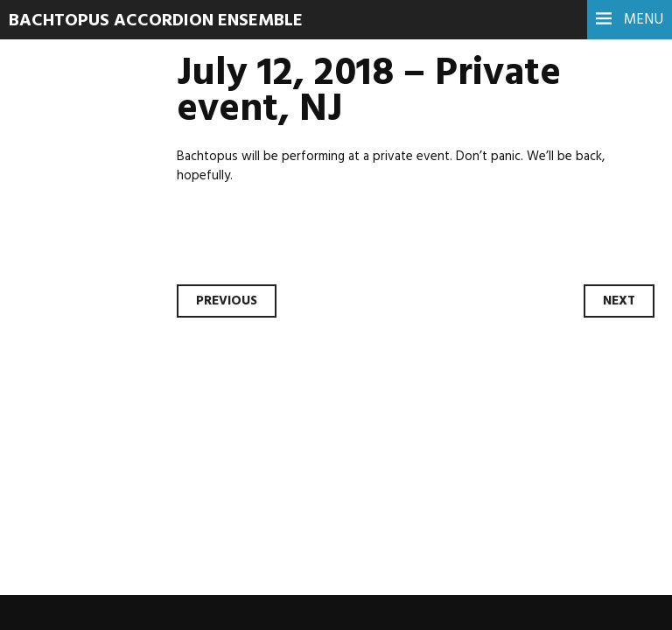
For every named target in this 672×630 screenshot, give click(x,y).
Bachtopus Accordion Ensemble (156, 21)
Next (619, 301)
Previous (227, 301)
